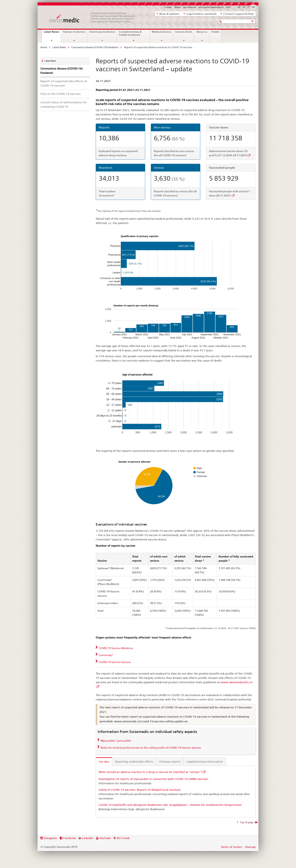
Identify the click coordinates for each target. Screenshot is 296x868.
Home (44, 47)
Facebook (69, 838)
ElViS (229, 7)
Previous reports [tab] (170, 762)
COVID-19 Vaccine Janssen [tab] (115, 662)
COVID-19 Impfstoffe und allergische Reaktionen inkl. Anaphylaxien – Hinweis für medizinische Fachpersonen (170, 805)
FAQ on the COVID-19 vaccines (61, 94)
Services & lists (184, 32)
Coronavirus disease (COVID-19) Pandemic (95, 47)
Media (178, 7)
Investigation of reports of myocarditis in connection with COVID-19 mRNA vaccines (153, 779)
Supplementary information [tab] (205, 762)
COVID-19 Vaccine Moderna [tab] (116, 648)
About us (202, 32)
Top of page (246, 822)
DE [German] (239, 7)
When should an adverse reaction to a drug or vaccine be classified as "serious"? (150, 772)
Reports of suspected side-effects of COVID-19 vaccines (64, 83)
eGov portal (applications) (211, 7)
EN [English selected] (253, 7)
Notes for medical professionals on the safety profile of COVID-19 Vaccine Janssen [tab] (151, 748)
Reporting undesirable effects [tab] (134, 762)
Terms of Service (232, 847)
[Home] (94, 17)
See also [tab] (104, 762)
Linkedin (88, 838)
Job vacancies (190, 7)
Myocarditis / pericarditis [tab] (116, 741)
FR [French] (244, 7)
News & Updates (168, 14)
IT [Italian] (249, 7)
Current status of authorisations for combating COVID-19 (64, 104)
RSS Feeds (123, 838)
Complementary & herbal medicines (130, 33)
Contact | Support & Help (237, 14)
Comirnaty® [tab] (106, 655)
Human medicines (74, 32)
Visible (215, 32)
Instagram (50, 838)
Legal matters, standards (200, 14)
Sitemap (250, 847)
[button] (221, 21)
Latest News (52, 33)
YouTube (105, 838)
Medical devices (161, 32)
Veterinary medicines (102, 32)
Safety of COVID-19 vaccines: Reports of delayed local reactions (140, 790)
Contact (168, 7)
